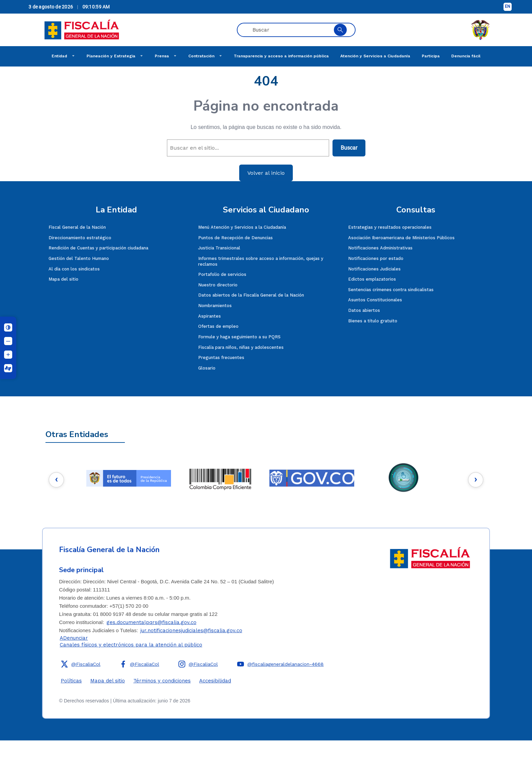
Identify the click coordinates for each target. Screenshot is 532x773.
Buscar (349, 148)
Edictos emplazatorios (372, 279)
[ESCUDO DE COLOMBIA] (480, 30)
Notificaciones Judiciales (374, 269)
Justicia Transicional (219, 248)
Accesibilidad (215, 681)
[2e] (220, 478)
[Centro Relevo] (8, 368)
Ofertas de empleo (218, 326)
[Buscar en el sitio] (340, 30)
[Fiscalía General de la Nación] (82, 30)
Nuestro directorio (218, 285)
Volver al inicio (266, 173)
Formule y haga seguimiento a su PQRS (239, 337)
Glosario (207, 368)
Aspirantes (210, 316)
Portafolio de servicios (222, 274)
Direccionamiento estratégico (80, 238)
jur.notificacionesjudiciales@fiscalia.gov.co (191, 630)
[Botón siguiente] (475, 480)
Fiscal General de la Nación (77, 227)
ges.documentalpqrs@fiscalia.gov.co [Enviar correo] (151, 622)
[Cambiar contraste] (8, 327)
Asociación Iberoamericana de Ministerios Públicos (401, 238)
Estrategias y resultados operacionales (390, 227)
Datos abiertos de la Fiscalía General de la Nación (251, 295)
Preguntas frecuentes (221, 357)
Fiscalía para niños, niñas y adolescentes (241, 347)
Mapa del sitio (63, 279)
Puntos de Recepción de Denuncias (235, 238)
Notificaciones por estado (376, 258)
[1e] (129, 478)
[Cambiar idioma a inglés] (508, 7)
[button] (82, 664)
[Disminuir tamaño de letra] (8, 341)
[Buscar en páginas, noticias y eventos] (289, 30)
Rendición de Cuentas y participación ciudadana (98, 248)
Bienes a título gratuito (373, 321)
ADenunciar (74, 638)
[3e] (312, 478)
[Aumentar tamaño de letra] (8, 355)
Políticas (71, 681)
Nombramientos (215, 306)
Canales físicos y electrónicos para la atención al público (131, 645)
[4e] (403, 478)
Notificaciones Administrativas (380, 248)
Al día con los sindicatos (74, 269)
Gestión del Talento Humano (79, 258)
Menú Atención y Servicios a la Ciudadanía (242, 227)
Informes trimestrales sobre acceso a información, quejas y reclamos (261, 261)
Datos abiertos (364, 310)
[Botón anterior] (57, 480)
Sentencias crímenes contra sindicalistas (391, 290)
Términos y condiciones (162, 681)
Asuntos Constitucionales (375, 300)
